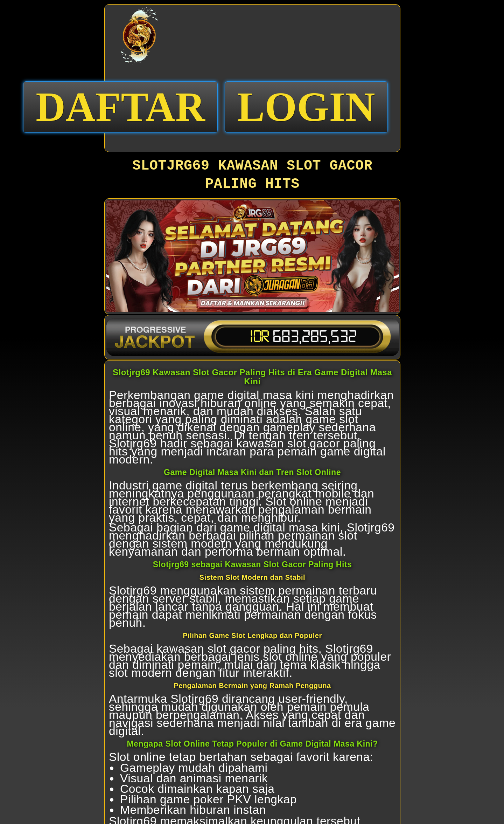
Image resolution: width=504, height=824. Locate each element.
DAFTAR (120, 107)
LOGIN (306, 107)
